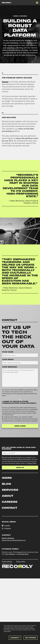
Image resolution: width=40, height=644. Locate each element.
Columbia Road (23, 554)
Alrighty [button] (15, 638)
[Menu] (37, 3)
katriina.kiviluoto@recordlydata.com (14, 540)
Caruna (5, 82)
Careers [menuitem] (10, 502)
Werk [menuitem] (7, 478)
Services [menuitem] (10, 490)
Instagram (6, 528)
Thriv (7, 554)
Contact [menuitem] (10, 508)
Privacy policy (21, 561)
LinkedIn (6, 525)
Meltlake (12, 554)
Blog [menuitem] (6, 484)
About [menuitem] (8, 496)
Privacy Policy (7, 631)
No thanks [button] (31, 638)
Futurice (19, 552)
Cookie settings (7, 561)
